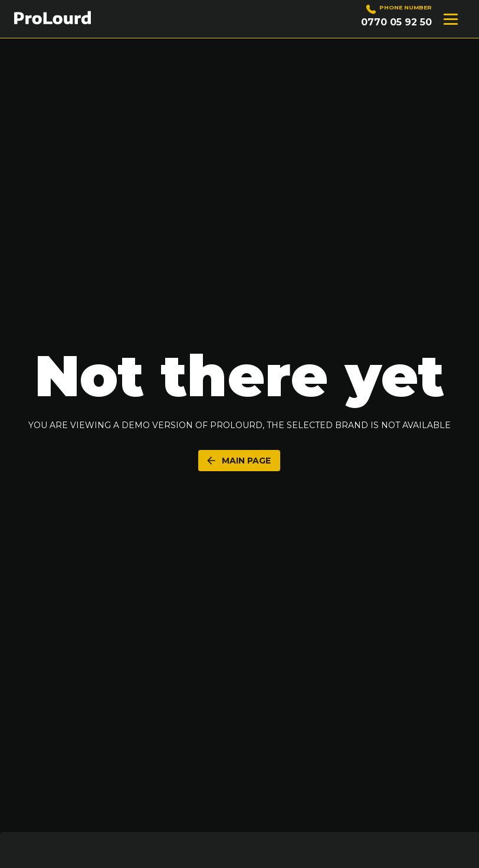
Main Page (238, 461)
